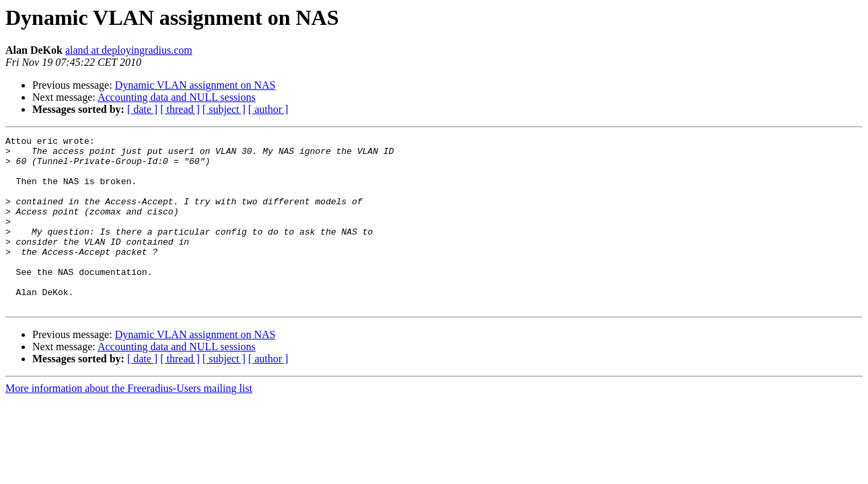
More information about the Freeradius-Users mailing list (129, 422)
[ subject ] (224, 109)
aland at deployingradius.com (129, 50)
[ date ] (142, 109)
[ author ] (268, 109)
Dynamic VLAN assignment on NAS (195, 85)
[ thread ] (180, 109)
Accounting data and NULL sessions (177, 97)
